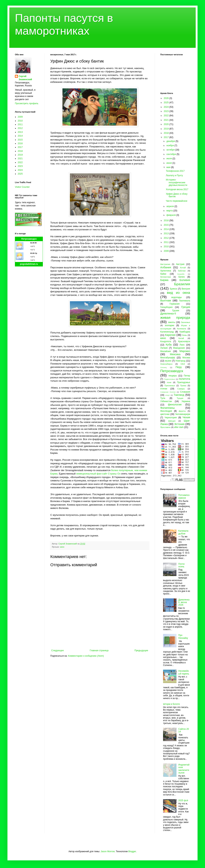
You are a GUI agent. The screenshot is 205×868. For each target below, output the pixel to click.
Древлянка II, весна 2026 (184, 602)
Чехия (186, 417)
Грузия (176, 311)
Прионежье (170, 386)
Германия (175, 304)
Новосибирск (166, 364)
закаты (171, 322)
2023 (20, 166)
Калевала (182, 329)
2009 (20, 117)
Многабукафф (168, 358)
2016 (20, 143)
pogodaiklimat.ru (29, 264)
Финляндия (166, 411)
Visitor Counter (22, 187)
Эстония (179, 424)
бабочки (182, 271)
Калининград (167, 332)
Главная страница (99, 650)
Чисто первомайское (177, 201)
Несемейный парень (184, 672)
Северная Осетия (168, 392)
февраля (171, 215)
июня (169, 163)
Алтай (183, 268)
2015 (20, 140)
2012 (20, 128)
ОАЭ (183, 364)
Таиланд (179, 395)
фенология (175, 405)
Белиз (182, 277)
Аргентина (166, 271)
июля (169, 159)
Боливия (185, 280)
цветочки (165, 414)
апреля (170, 206)
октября (171, 150)
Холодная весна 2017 (177, 189)
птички (164, 389)
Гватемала (185, 301)
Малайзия (165, 351)
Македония (179, 348)
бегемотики (166, 277)
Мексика (175, 354)
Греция (186, 307)
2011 (20, 124)
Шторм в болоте (171, 704)
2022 (20, 162)
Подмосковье (169, 379)
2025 (20, 174)
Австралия (165, 264)
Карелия (170, 335)
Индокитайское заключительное (184, 769)
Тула (163, 398)
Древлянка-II (168, 314)
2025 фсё (183, 800)
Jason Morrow (108, 851)
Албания (166, 267)
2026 (167, 98)
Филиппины (167, 408)
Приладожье (184, 382)
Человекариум (183, 414)
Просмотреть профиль (27, 103)
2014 (20, 136)
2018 (20, 151)
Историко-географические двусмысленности (177, 182)
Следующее (57, 650)
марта (170, 211)
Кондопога (166, 341)
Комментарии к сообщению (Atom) (86, 656)
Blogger (132, 851)
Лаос (182, 345)
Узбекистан (166, 401)
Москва (186, 358)
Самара (181, 389)
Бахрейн (181, 274)
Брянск (174, 289)
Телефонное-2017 (175, 171)
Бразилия (182, 284)
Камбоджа (185, 332)
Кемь (184, 335)
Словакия (185, 392)
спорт (167, 395)
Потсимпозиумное (184, 496)
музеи (168, 361)
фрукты (182, 411)
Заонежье (186, 322)
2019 (20, 155)
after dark (179, 427)
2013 (20, 132)
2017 (20, 147)
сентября (172, 154)
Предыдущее (141, 650)
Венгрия (186, 289)
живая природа (175, 318)
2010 (20, 121)
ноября (170, 146)
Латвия (164, 348)
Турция (180, 398)
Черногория (171, 418)
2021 (20, 159)
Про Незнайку (183, 637)
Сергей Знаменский (25, 78)
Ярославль (165, 427)
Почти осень (182, 565)
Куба (169, 345)
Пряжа (183, 386)
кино (62, 547)
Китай (181, 338)
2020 (167, 124)
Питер (187, 376)
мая (169, 167)
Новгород (180, 361)
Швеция (172, 421)
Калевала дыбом (183, 532)
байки (163, 274)
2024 (20, 170)
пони (169, 382)
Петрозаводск (29, 239)
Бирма (164, 280)
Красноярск (184, 341)
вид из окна (179, 293)
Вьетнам (166, 300)
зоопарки (169, 325)
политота (184, 379)
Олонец (164, 367)
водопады (177, 297)
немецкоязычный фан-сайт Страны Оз (98, 474)
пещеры (173, 376)
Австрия (180, 264)
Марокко (185, 351)
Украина (186, 401)
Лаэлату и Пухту (174, 175)
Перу (179, 367)
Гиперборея (166, 307)
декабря (171, 141)
